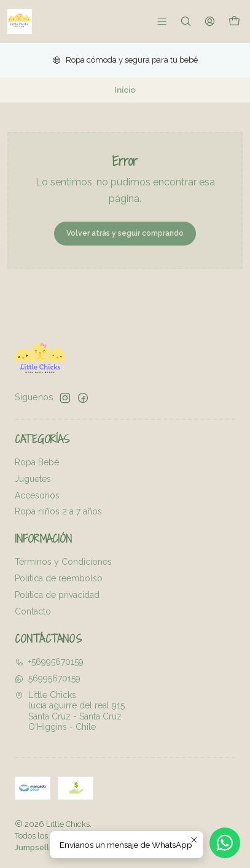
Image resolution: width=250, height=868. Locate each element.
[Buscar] (186, 21)
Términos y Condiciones (63, 562)
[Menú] (162, 21)
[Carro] (234, 21)
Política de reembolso (59, 578)
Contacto (33, 611)
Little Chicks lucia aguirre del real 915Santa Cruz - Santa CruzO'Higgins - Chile (70, 711)
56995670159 (48, 678)
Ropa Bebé (37, 462)
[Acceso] (210, 21)
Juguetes (33, 479)
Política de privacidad (57, 595)
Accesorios (37, 495)
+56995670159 (49, 662)
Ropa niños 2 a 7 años (58, 511)
